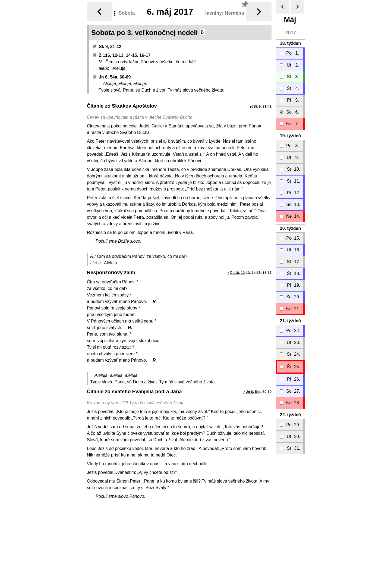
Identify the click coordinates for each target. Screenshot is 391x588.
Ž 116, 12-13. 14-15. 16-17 (122, 55)
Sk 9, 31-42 (107, 47)
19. (290, 136)
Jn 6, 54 (252, 392)
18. (290, 43)
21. (290, 321)
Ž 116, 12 (237, 273)
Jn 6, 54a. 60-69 (112, 77)
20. (290, 228)
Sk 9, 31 (260, 106)
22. (290, 415)
